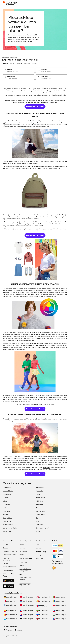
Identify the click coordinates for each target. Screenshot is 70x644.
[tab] (6, 63)
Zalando (38, 555)
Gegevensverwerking (9, 555)
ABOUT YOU (40, 559)
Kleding (22, 545)
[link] (18, 70)
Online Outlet (23, 562)
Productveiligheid (8, 570)
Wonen (22, 555)
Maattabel (39, 548)
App (21, 574)
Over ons (6, 545)
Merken (22, 566)
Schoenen (22, 548)
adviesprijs (17, 636)
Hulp (37, 545)
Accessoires (23, 551)
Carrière (5, 563)
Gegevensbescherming (10, 551)
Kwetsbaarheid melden (10, 567)
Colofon (5, 548)
